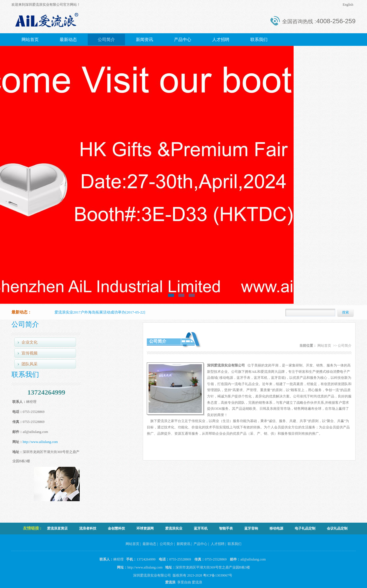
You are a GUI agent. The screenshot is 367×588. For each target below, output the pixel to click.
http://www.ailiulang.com (40, 442)
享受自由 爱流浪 (189, 582)
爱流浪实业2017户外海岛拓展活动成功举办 (90, 312)
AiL (254, 372)
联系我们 (259, 40)
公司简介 (106, 40)
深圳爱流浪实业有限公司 (152, 575)
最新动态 (68, 40)
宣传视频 (30, 353)
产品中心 (183, 40)
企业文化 (30, 342)
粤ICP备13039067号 (219, 575)
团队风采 (30, 364)
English (348, 5)
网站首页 (30, 40)
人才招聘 (221, 40)
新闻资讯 (145, 40)
